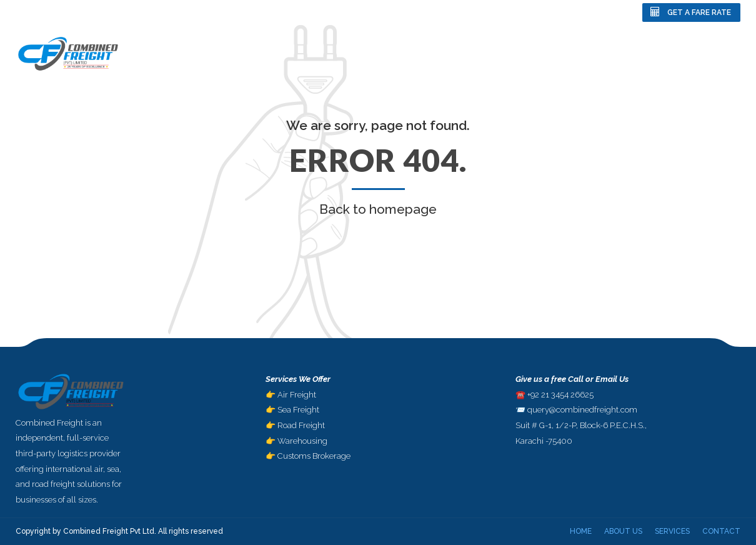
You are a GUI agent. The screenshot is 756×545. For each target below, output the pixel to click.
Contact (718, 53)
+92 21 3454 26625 (560, 395)
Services (656, 53)
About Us (595, 53)
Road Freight (301, 425)
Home (540, 53)
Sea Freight (298, 410)
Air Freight (297, 395)
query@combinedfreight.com (582, 410)
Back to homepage (378, 209)
